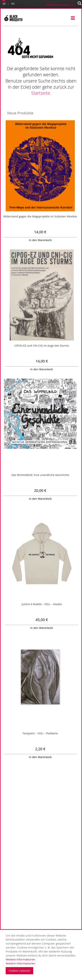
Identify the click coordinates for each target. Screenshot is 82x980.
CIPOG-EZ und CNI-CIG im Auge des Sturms (42, 346)
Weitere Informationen (20, 959)
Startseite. (41, 93)
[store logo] (13, 18)
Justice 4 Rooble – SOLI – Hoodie (42, 604)
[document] (42, 954)
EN (13, 4)
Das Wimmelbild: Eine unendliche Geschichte (40, 475)
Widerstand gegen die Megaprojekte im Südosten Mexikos (40, 216)
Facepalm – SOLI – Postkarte (40, 733)
